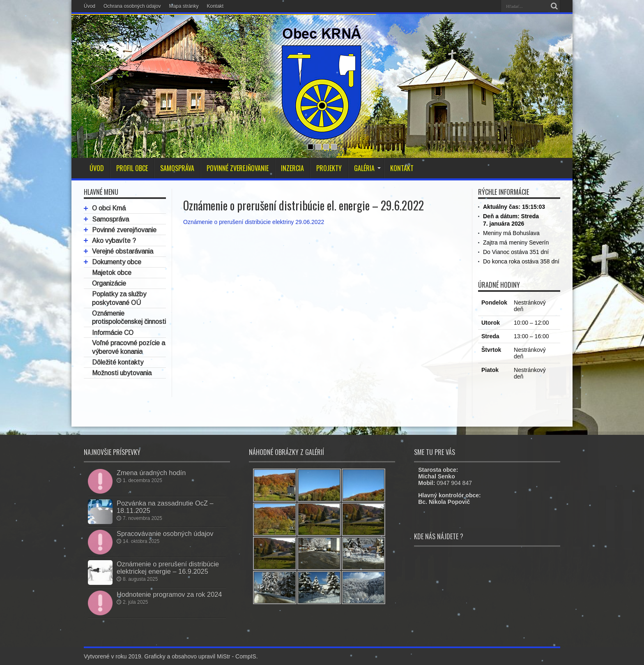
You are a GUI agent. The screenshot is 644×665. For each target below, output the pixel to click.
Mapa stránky (184, 6)
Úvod (90, 6)
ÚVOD (97, 168)
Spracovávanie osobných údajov (165, 533)
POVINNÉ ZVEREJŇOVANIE (238, 168)
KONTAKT (402, 168)
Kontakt (215, 6)
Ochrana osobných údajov (132, 6)
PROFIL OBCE (132, 168)
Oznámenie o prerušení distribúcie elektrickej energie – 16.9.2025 (168, 568)
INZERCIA (292, 168)
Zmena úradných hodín (151, 473)
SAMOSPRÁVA (177, 168)
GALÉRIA (367, 168)
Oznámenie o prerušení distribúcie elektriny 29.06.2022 (254, 222)
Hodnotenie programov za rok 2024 (169, 594)
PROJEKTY (329, 168)
